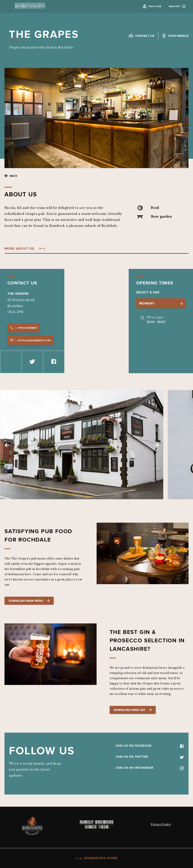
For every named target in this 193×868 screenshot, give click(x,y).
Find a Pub (155, 6)
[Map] (96, 321)
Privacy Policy (161, 824)
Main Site (177, 6)
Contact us (145, 36)
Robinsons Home (96, 858)
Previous (7, 445)
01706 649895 (23, 328)
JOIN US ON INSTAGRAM (150, 767)
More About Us (19, 249)
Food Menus (178, 36)
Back (14, 176)
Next (156, 445)
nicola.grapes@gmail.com (31, 340)
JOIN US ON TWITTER (150, 756)
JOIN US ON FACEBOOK (150, 746)
